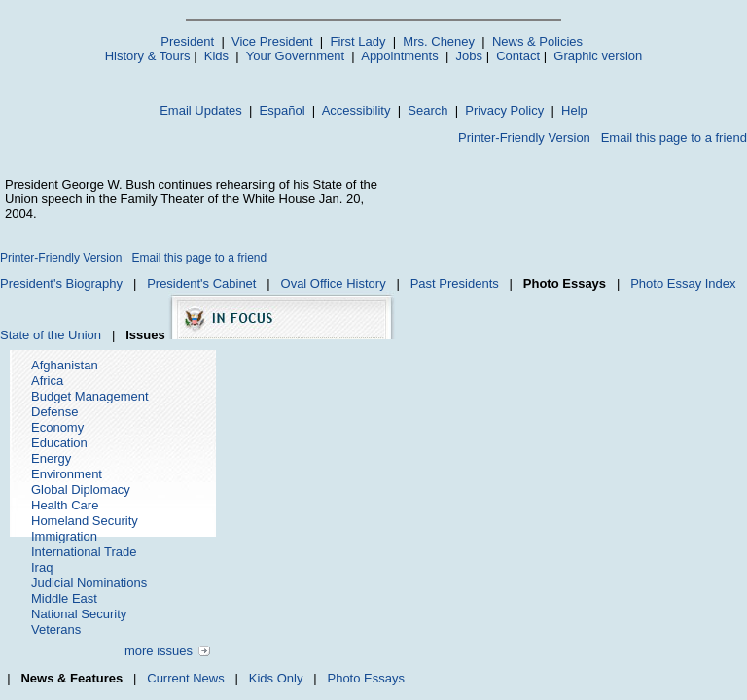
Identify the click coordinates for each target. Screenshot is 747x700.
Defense (54, 412)
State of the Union (51, 335)
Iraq (42, 567)
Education (59, 443)
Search (427, 110)
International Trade (84, 552)
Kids (216, 56)
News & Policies (537, 41)
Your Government (295, 56)
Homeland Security (85, 521)
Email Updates (201, 110)
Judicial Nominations (89, 583)
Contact (518, 56)
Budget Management (90, 396)
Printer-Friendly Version (524, 138)
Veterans (56, 630)
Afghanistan (65, 365)
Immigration (64, 536)
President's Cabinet (201, 283)
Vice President (272, 41)
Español (283, 110)
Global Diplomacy (81, 490)
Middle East (64, 598)
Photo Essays (366, 678)
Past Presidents (455, 283)
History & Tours (148, 56)
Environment (67, 474)
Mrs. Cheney (439, 41)
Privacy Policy (504, 110)
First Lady (357, 41)
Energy (51, 458)
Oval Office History (334, 283)
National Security (79, 614)
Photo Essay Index (683, 283)
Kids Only (276, 678)
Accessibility (356, 110)
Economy (57, 427)
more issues (159, 651)
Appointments (400, 56)
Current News (185, 678)
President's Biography (61, 283)
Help (574, 110)
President (187, 41)
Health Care (65, 505)
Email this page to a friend (674, 138)
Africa (47, 381)
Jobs (469, 56)
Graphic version (598, 56)
